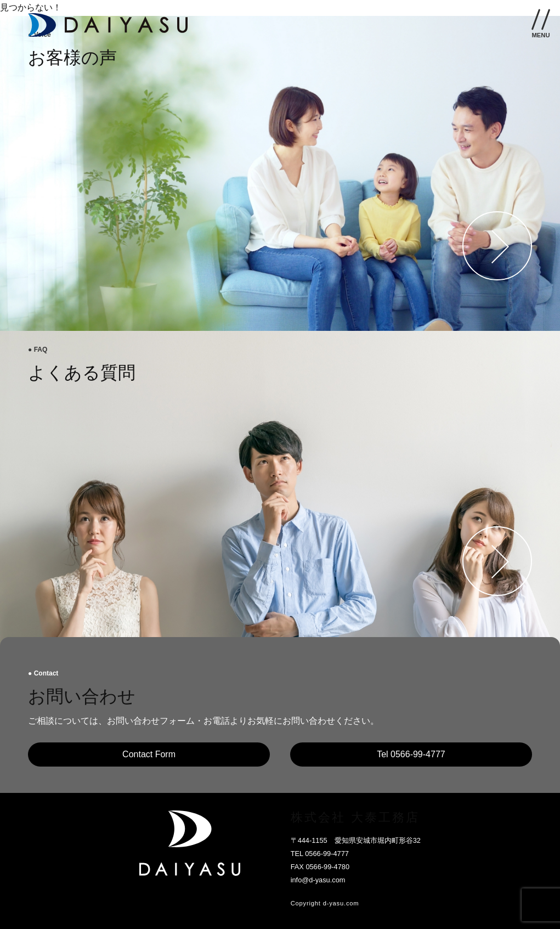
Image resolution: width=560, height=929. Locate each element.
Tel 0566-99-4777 (411, 754)
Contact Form (149, 754)
